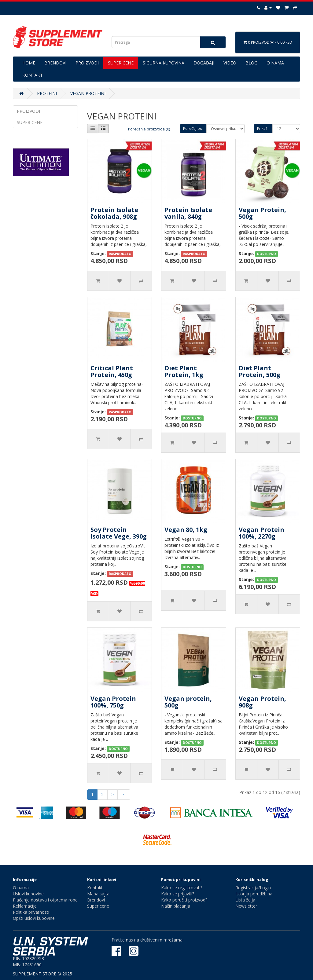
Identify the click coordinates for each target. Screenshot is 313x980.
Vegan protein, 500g (188, 702)
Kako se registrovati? (182, 888)
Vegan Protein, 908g (262, 702)
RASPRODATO (120, 254)
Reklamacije (25, 906)
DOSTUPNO (267, 254)
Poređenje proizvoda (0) (149, 129)
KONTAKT (33, 75)
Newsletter (246, 906)
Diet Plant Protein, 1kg (184, 371)
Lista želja (245, 900)
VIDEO (230, 63)
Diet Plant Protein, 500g (260, 371)
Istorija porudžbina (254, 894)
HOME (29, 63)
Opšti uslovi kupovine (34, 918)
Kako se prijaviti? (178, 894)
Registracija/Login (253, 888)
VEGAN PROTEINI (88, 93)
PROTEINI (47, 93)
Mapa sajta (98, 894)
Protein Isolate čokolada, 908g (114, 213)
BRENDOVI (55, 63)
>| (124, 794)
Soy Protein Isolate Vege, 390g (119, 533)
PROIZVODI (87, 63)
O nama (21, 888)
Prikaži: (263, 128)
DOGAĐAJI (204, 63)
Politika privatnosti (31, 912)
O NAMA (275, 63)
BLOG (251, 63)
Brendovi (96, 900)
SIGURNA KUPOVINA (164, 63)
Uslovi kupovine (28, 894)
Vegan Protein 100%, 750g (113, 702)
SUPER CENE (121, 63)
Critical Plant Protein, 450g (112, 371)
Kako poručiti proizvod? (184, 900)
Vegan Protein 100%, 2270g (261, 533)
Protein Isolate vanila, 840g (188, 213)
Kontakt (95, 888)
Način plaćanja (176, 906)
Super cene (98, 906)
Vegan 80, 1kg (186, 530)
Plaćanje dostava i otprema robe (45, 900)
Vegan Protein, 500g (262, 213)
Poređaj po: (193, 128)
